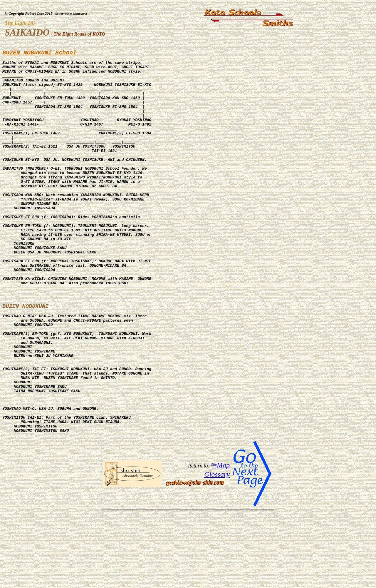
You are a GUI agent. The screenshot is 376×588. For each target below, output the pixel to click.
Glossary (217, 549)
